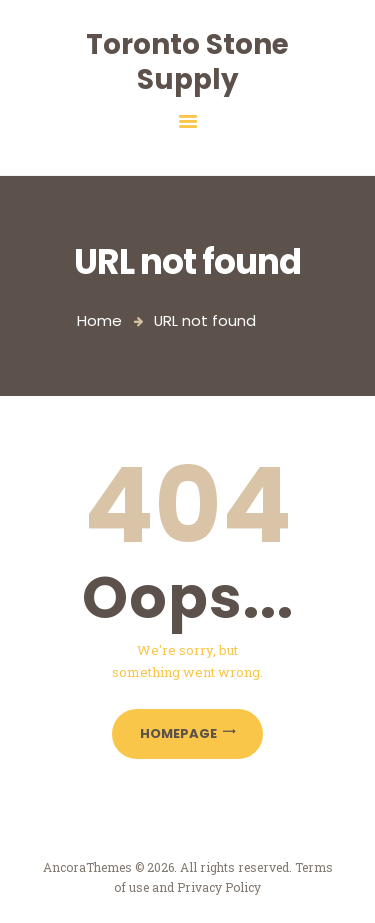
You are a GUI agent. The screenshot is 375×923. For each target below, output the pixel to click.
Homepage (178, 733)
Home (99, 320)
